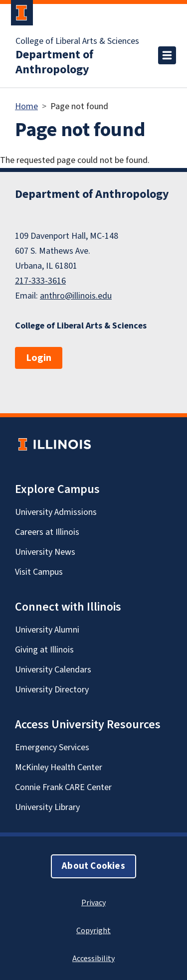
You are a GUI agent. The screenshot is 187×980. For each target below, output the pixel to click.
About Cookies (93, 866)
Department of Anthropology (54, 62)
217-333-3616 (40, 281)
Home (26, 106)
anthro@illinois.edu (76, 296)
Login (39, 358)
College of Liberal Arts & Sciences (77, 41)
